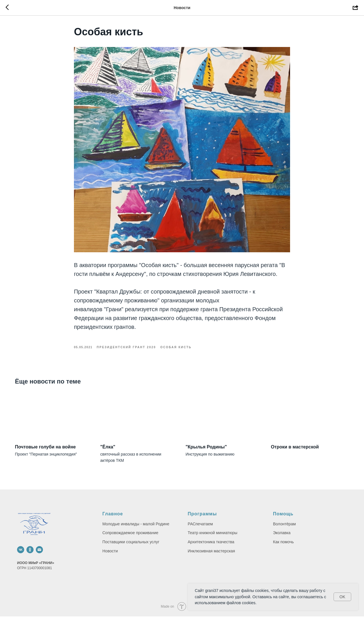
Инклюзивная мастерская (211, 554)
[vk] (21, 552)
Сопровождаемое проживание (130, 536)
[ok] (30, 552)
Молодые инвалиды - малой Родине (136, 526)
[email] (39, 552)
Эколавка (282, 536)
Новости (110, 554)
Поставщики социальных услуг (131, 544)
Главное (113, 516)
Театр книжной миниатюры (213, 536)
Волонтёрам (284, 526)
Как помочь (283, 544)
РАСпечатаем (200, 526)
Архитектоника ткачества (211, 544)
